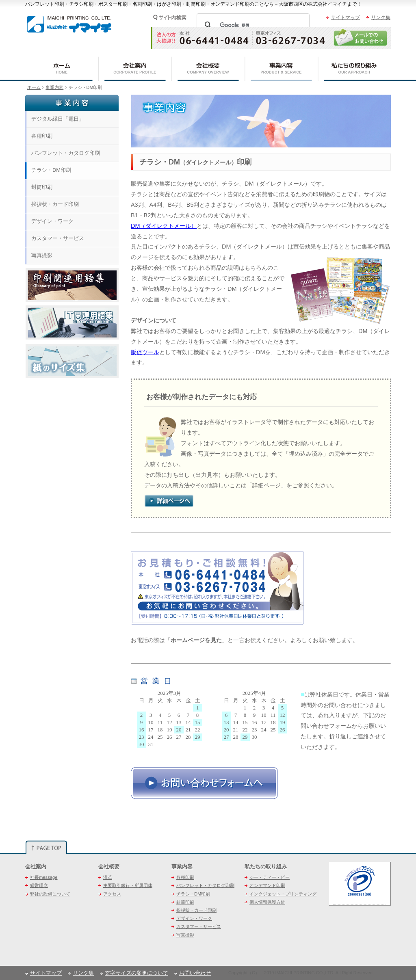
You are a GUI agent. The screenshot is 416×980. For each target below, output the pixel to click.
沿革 (105, 877)
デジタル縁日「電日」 (58, 119)
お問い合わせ (193, 973)
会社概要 (109, 866)
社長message (41, 877)
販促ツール (145, 352)
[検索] (252, 25)
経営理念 (37, 885)
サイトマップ (343, 17)
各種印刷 (42, 136)
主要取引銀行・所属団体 (125, 885)
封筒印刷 (42, 187)
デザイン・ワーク (52, 221)
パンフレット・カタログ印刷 (66, 153)
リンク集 (378, 17)
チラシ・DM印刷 (51, 170)
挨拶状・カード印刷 (55, 204)
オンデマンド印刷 (265, 885)
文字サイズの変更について (134, 973)
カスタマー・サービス (58, 238)
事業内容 (54, 87)
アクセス (110, 894)
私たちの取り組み (266, 866)
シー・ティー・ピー (267, 877)
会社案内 (36, 866)
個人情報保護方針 (265, 902)
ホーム (34, 87)
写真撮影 (42, 255)
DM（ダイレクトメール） (164, 226)
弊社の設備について (48, 894)
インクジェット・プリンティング (281, 894)
